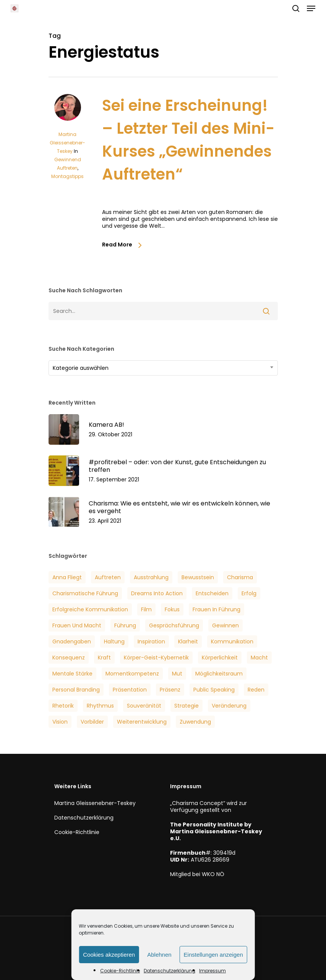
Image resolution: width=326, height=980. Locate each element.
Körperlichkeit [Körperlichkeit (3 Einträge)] (220, 658)
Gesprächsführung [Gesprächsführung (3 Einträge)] (174, 625)
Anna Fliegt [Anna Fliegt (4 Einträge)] (67, 577)
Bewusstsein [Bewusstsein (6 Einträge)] (198, 577)
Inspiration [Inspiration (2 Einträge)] (151, 641)
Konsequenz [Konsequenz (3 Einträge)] (69, 658)
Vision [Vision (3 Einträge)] (60, 722)
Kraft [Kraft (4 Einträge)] (104, 658)
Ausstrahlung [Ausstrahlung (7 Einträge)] (151, 577)
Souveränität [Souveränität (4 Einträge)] (144, 706)
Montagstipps (67, 176)
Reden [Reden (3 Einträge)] (256, 690)
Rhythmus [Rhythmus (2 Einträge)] (100, 706)
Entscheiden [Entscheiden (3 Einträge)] (212, 593)
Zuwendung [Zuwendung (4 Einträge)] (195, 722)
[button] (311, 8)
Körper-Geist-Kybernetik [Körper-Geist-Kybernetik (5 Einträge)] (156, 658)
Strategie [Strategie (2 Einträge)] (187, 706)
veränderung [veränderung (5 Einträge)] (229, 706)
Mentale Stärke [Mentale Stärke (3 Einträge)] (72, 674)
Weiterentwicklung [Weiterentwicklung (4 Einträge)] (142, 722)
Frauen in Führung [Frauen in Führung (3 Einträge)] (217, 609)
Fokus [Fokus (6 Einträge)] (172, 609)
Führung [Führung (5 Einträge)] (125, 625)
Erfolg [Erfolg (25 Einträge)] (249, 593)
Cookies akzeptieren (109, 955)
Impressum (212, 971)
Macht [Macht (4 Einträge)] (259, 658)
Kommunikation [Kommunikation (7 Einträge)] (232, 641)
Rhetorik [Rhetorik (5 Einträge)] (63, 706)
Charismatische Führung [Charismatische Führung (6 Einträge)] (85, 593)
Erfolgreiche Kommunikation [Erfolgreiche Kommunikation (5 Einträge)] (90, 609)
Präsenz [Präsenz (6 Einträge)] (170, 690)
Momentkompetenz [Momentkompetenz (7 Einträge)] (132, 674)
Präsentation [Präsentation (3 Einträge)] (130, 690)
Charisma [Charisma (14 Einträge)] (240, 577)
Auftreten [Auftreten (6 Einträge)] (108, 577)
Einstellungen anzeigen (213, 955)
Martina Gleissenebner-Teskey (67, 143)
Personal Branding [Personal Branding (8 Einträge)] (76, 690)
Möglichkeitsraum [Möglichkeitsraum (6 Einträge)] (219, 674)
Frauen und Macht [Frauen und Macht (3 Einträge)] (77, 625)
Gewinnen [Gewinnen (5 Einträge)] (225, 625)
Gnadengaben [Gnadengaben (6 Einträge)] (72, 641)
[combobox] (163, 368)
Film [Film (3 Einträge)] (146, 609)
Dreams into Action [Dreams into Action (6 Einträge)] (157, 593)
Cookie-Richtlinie (120, 971)
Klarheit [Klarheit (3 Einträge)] (188, 641)
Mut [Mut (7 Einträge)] (177, 674)
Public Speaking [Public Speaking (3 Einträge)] (214, 690)
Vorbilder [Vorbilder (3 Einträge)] (92, 722)
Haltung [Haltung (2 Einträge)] (114, 641)
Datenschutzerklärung (169, 971)
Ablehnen (159, 955)
